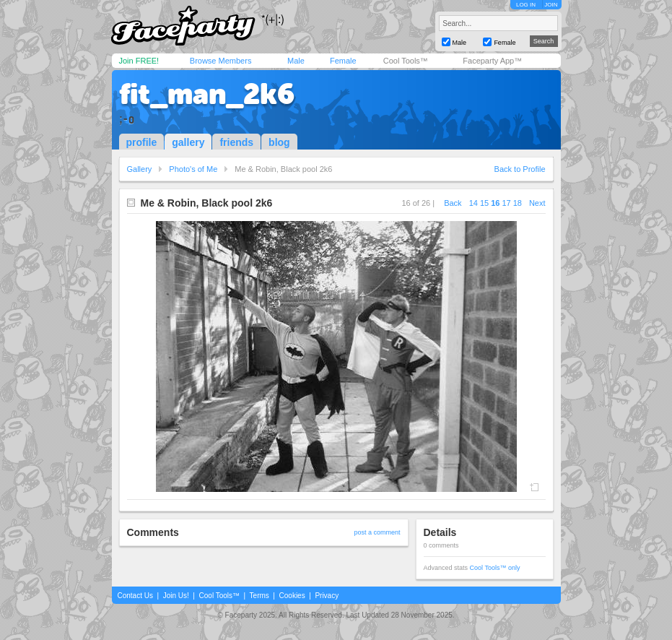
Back (453, 203)
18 (518, 203)
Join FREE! (139, 61)
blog (279, 142)
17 (506, 203)
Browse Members (221, 61)
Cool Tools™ (406, 61)
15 (484, 203)
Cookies (292, 596)
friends (236, 142)
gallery (188, 142)
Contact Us (135, 596)
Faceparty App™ (492, 61)
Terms (259, 596)
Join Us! (176, 596)
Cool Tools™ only (495, 568)
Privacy (327, 596)
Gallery (140, 169)
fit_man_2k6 (207, 94)
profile (142, 142)
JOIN (551, 5)
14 (474, 203)
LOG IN (526, 5)
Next (537, 203)
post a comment (377, 532)
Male (296, 61)
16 (495, 203)
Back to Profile (520, 169)
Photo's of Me (193, 169)
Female (343, 61)
